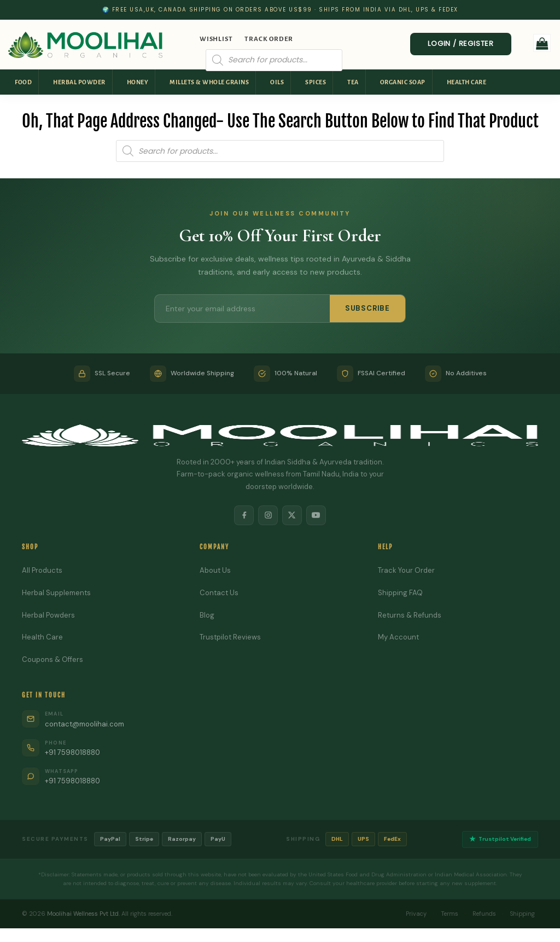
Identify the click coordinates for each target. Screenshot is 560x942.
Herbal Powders (48, 615)
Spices (316, 82)
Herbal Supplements (56, 593)
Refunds (483, 914)
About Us (215, 570)
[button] (542, 43)
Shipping (522, 914)
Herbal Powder (79, 82)
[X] (292, 515)
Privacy (415, 914)
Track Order (269, 39)
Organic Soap (403, 82)
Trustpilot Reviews (230, 638)
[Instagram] (268, 515)
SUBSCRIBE (367, 308)
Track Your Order (406, 570)
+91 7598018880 (73, 752)
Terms (448, 914)
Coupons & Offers (52, 659)
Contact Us (219, 593)
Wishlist (216, 39)
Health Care (467, 82)
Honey (138, 82)
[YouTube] (316, 515)
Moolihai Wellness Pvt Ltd (83, 914)
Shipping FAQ (400, 593)
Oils (277, 82)
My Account (398, 638)
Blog (207, 615)
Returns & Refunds (410, 615)
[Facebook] (244, 515)
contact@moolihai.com (84, 724)
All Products (42, 570)
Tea (353, 82)
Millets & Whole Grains (209, 82)
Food (23, 82)
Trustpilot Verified (500, 839)
